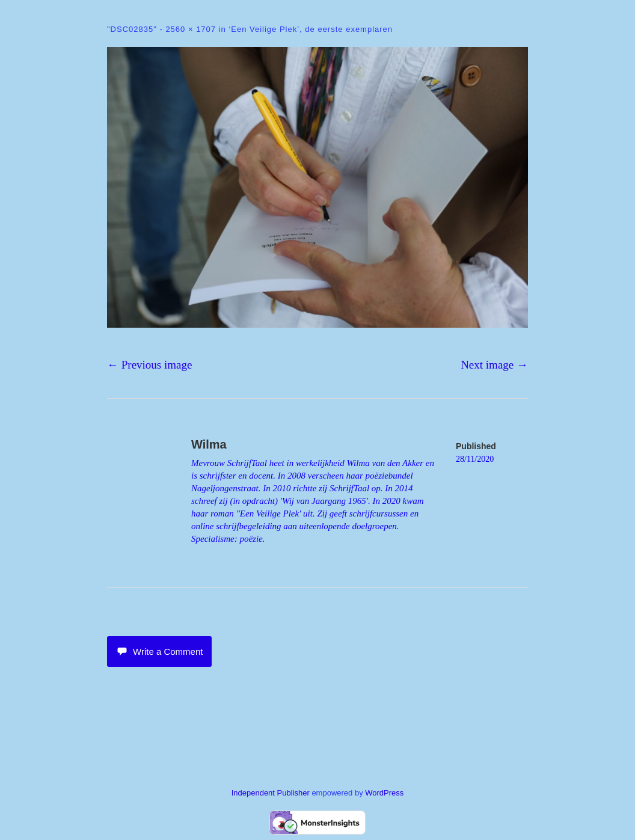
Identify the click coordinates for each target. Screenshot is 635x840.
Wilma (209, 444)
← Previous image (149, 365)
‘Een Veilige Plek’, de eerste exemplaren (311, 29)
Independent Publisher (271, 793)
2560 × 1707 (191, 29)
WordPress (384, 793)
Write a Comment (159, 651)
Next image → (494, 365)
